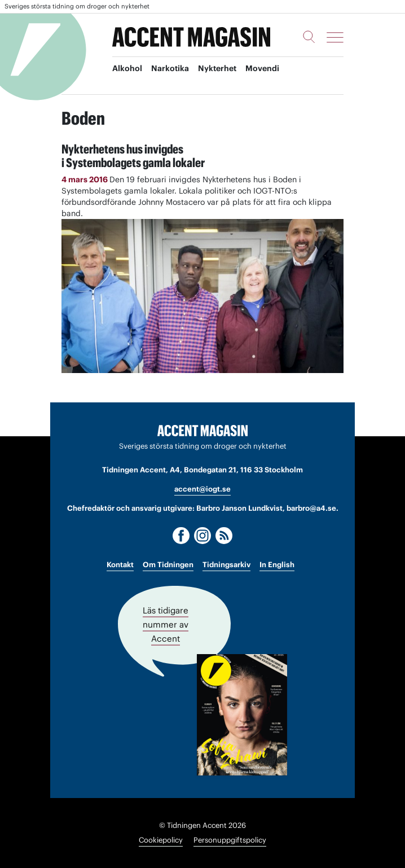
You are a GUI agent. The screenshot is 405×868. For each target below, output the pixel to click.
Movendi (262, 68)
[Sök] (309, 37)
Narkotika (170, 68)
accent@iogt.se (202, 489)
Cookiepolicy (161, 840)
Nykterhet (217, 68)
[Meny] (335, 37)
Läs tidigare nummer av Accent (166, 624)
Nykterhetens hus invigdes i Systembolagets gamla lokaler (133, 156)
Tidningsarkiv (226, 565)
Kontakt (120, 565)
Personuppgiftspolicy (230, 840)
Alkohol (127, 68)
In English (277, 565)
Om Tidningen (168, 565)
